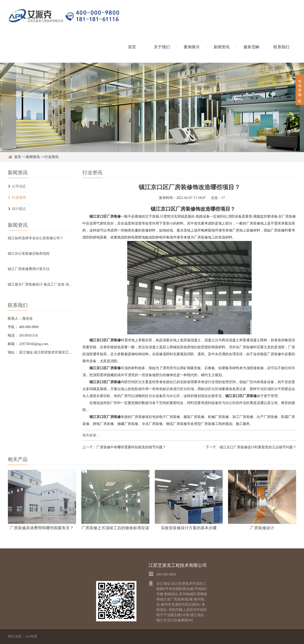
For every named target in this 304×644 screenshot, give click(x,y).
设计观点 (19, 209)
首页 (132, 47)
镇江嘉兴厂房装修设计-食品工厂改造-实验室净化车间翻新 (41, 284)
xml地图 (31, 636)
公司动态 (19, 186)
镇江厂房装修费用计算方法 (29, 269)
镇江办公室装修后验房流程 (29, 254)
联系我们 (281, 47)
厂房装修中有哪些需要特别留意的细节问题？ (131, 447)
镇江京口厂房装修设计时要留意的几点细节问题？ (258, 447)
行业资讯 (52, 157)
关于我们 (162, 47)
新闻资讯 (222, 47)
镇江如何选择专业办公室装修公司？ (36, 238)
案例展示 (192, 47)
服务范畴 (251, 47)
